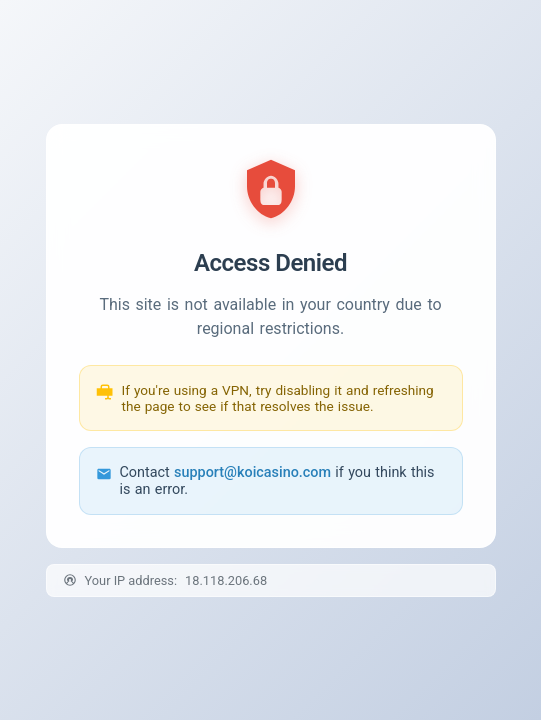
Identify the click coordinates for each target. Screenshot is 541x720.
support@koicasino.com (252, 472)
